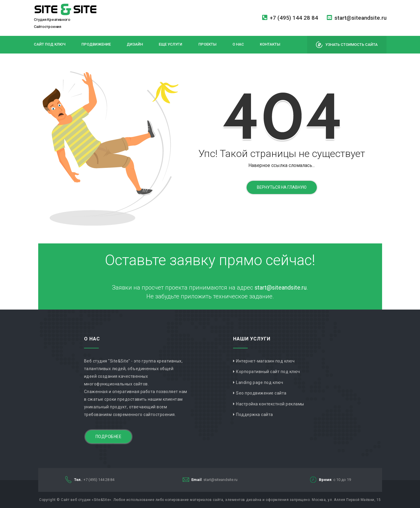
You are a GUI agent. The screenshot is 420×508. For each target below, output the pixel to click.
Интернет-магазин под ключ (265, 361)
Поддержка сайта (255, 415)
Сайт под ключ (50, 44)
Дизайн (135, 44)
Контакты (270, 44)
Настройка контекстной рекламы (270, 404)
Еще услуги (170, 44)
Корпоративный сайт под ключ (268, 372)
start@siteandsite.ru (357, 18)
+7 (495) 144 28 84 (290, 18)
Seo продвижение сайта (261, 393)
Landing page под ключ (260, 382)
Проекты (208, 44)
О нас (238, 44)
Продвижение (96, 44)
